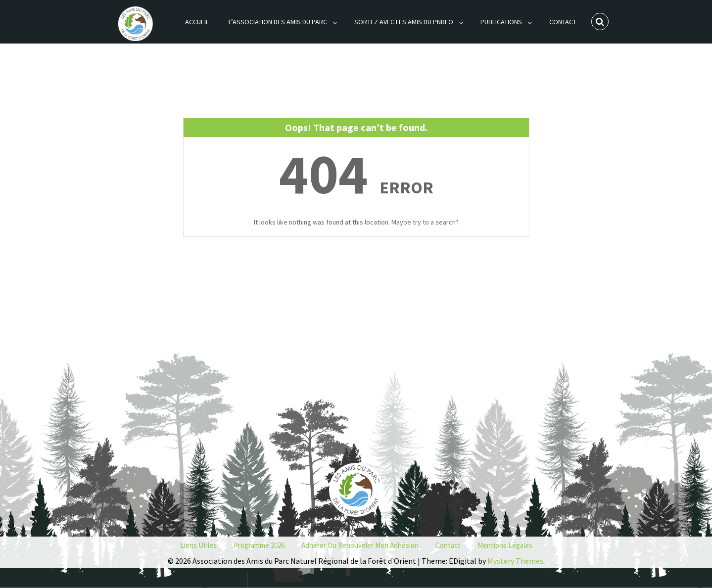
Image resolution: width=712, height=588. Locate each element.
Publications (501, 22)
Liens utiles (198, 545)
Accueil (197, 22)
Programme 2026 (259, 545)
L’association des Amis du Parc (278, 22)
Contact (563, 22)
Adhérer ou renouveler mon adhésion (360, 545)
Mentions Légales (505, 545)
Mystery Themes (515, 561)
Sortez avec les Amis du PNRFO (404, 22)
